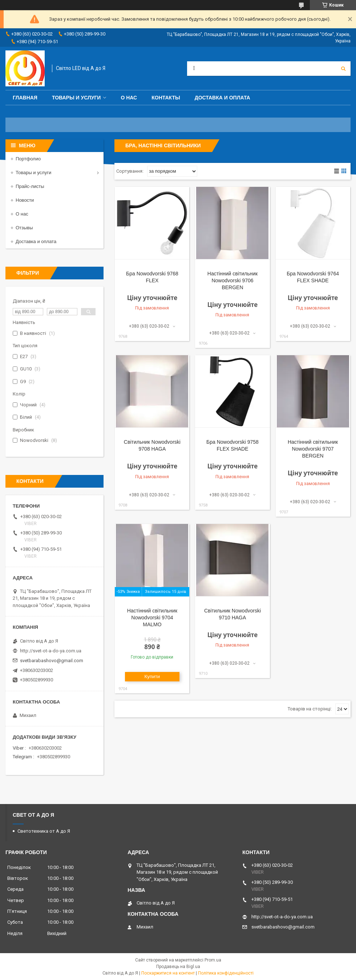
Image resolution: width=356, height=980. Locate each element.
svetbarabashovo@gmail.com (52, 661)
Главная (25, 98)
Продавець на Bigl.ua (178, 967)
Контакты (166, 98)
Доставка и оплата (223, 98)
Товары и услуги (76, 98)
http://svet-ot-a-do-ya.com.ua (51, 651)
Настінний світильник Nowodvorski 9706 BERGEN (232, 280)
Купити (152, 676)
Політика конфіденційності (226, 973)
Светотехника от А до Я (44, 831)
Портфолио (28, 159)
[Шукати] (343, 69)
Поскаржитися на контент (168, 973)
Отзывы (24, 228)
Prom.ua (213, 960)
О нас (129, 98)
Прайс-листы (30, 186)
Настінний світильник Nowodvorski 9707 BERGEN (313, 449)
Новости (25, 200)
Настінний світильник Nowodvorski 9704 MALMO (152, 618)
